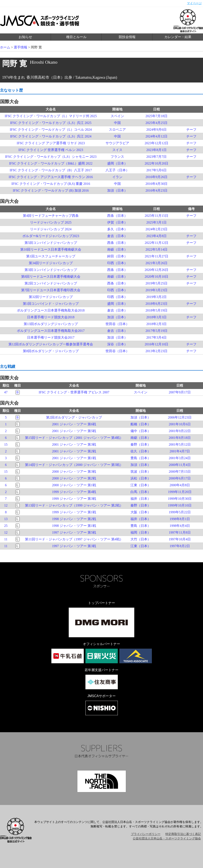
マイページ (194, 3)
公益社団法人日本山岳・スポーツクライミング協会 (167, 838)
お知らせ (25, 37)
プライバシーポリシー (146, 834)
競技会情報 (127, 37)
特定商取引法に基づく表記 (183, 834)
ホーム (5, 47)
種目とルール (76, 37)
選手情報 (21, 47)
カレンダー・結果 (178, 37)
